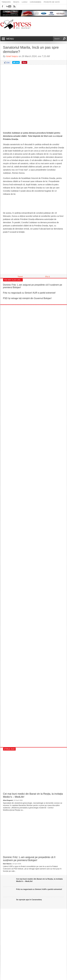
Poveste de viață (52, 2)
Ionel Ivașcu (12, 56)
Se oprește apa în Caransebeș (29, 900)
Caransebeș (36, 2)
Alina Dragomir (8, 800)
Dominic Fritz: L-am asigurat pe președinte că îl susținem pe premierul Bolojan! (29, 859)
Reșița (16, 2)
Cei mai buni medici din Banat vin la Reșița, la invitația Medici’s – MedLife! (33, 795)
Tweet (20, 277)
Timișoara (6, 2)
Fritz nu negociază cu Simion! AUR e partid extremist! (29, 293)
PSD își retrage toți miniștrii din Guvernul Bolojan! (27, 298)
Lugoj (25, 2)
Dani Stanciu (7, 864)
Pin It (48, 277)
